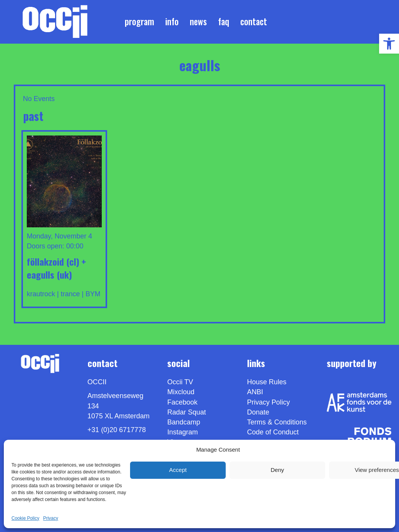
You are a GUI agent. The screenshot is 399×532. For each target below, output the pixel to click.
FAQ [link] (224, 21)
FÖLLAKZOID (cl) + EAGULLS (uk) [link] (56, 268)
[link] (389, 44)
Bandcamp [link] (184, 422)
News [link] (198, 21)
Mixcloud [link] (181, 392)
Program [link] (139, 21)
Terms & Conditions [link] (277, 422)
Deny (277, 470)
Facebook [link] (182, 402)
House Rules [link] (267, 382)
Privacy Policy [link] (269, 402)
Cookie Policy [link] (25, 518)
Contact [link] (254, 21)
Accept (178, 470)
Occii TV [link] (180, 382)
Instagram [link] (182, 432)
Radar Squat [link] (186, 412)
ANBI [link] (255, 392)
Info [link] (172, 21)
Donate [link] (258, 412)
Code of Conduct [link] (273, 432)
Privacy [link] (51, 518)
